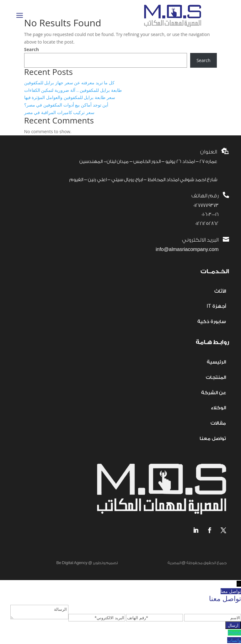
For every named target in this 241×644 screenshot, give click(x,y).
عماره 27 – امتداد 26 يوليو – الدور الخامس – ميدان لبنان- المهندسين (148, 162)
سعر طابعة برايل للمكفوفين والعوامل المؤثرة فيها (70, 97)
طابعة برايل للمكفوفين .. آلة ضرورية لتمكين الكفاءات (73, 90)
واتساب (234, 640)
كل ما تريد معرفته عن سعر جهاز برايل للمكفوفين (69, 83)
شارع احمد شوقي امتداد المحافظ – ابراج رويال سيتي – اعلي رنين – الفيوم (143, 180)
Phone (234, 633)
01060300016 (210, 215)
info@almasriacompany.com (187, 250)
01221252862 (207, 224)
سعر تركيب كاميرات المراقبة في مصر (59, 112)
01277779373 (206, 205)
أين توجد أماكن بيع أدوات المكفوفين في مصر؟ (66, 105)
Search (32, 49)
